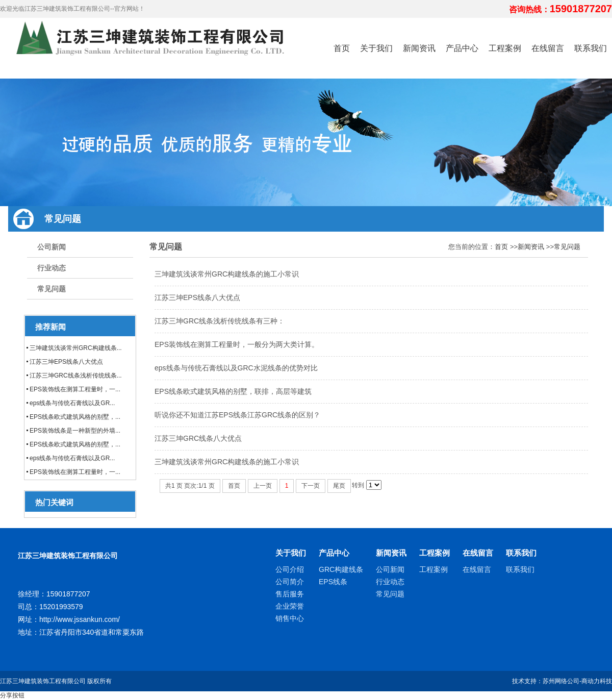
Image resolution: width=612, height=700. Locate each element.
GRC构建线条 (341, 569)
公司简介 (290, 582)
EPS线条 (333, 582)
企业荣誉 (290, 606)
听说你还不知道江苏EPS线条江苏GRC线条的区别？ (237, 415)
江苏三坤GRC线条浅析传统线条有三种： (220, 321)
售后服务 (290, 594)
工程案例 (435, 553)
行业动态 (52, 268)
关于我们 (291, 553)
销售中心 (290, 618)
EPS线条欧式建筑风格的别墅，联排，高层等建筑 (233, 391)
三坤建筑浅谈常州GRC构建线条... (76, 348)
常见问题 (52, 289)
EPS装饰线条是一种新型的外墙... (75, 431)
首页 (501, 247)
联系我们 (521, 553)
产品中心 (334, 553)
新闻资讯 (531, 247)
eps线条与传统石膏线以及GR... (72, 403)
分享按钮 (12, 695)
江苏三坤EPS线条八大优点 (66, 362)
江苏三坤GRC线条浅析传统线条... (76, 376)
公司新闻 (52, 247)
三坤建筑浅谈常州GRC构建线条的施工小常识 (227, 274)
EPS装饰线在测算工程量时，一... (75, 389)
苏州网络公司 (561, 681)
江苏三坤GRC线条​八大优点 (198, 438)
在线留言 (478, 553)
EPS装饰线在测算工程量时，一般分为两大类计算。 (237, 344)
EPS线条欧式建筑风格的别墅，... (75, 417)
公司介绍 (290, 569)
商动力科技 (597, 681)
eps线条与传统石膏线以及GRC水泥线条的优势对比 (236, 368)
